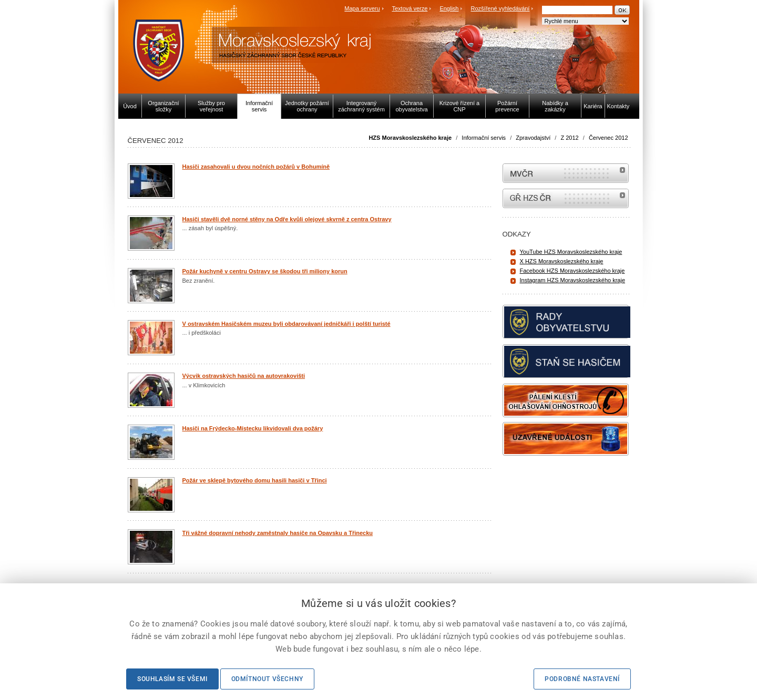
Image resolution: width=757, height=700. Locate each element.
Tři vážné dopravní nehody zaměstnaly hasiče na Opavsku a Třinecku (278, 533)
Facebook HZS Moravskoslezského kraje (572, 271)
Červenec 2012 (608, 138)
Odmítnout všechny (267, 679)
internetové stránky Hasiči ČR (566, 198)
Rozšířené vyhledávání (500, 8)
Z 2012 (569, 138)
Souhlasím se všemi (172, 679)
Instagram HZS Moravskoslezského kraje (573, 280)
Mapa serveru (362, 8)
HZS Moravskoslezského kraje (410, 138)
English (449, 8)
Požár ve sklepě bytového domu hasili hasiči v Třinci (255, 480)
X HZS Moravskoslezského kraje (562, 261)
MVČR (566, 173)
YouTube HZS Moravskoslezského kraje (571, 252)
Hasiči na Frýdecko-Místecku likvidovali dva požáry (253, 428)
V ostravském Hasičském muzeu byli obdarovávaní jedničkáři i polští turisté (287, 324)
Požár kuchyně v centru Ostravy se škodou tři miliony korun (265, 271)
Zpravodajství (533, 138)
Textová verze (410, 8)
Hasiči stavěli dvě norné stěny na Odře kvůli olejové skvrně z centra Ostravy (287, 219)
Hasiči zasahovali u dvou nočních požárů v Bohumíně (256, 167)
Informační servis (484, 138)
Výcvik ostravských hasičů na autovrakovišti (244, 376)
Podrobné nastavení (582, 679)
